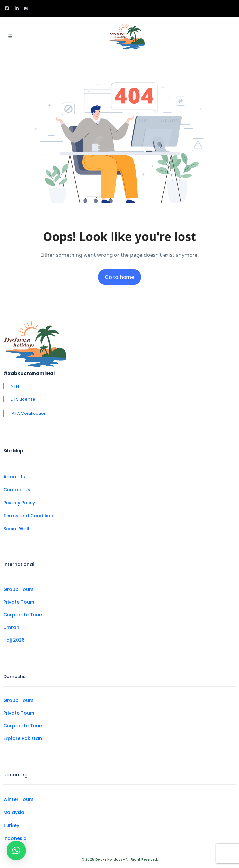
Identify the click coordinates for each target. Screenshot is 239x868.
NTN (15, 386)
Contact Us (17, 490)
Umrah (11, 627)
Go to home (120, 277)
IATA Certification (29, 413)
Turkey (11, 825)
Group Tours (18, 589)
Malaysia (14, 812)
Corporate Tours (23, 615)
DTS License (23, 399)
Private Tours (19, 602)
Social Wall (16, 529)
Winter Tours (18, 799)
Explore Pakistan (23, 738)
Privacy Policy (19, 503)
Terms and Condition (28, 516)
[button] (16, 846)
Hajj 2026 (14, 640)
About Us (14, 477)
